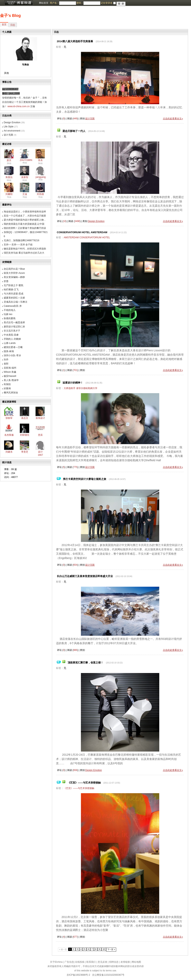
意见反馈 (102, 962)
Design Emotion (12, 122)
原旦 (9, 160)
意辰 (40, 435)
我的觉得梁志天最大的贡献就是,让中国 (24, 224)
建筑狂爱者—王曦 (13, 347)
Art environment (12, 131)
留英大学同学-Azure (14, 273)
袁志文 (25, 418)
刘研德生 (25, 435)
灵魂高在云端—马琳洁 (15, 302)
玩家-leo (8, 314)
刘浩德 (40, 194)
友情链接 (125, 962)
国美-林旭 (9, 351)
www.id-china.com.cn (19, 106)
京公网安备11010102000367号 (108, 975)
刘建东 (9, 452)
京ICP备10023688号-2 (78, 975)
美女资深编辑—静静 (14, 277)
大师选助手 (70, 388)
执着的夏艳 (10, 318)
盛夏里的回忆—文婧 (14, 298)
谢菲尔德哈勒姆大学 (87, 388)
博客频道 (19, 3)
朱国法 (9, 177)
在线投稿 (80, 962)
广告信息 (69, 962)
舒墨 (6, 281)
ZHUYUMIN (26, 160)
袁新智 (25, 177)
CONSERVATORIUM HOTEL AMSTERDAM (82, 232)
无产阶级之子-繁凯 (14, 285)
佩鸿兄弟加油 (11, 393)
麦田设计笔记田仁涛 (14, 327)
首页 (4, 25)
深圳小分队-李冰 (12, 355)
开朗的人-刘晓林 (12, 339)
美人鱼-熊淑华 (11, 380)
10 (104, 949)
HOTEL (106, 237)
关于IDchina (56, 962)
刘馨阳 (9, 194)
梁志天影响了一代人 (74, 131)
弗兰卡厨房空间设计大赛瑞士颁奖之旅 (85, 479)
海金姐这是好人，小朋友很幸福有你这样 (25, 212)
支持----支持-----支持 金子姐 (18, 245)
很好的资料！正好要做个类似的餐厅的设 (25, 228)
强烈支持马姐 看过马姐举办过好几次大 (24, 253)
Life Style (9, 127)
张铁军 (9, 418)
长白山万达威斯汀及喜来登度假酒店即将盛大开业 (85, 576)
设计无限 (8, 135)
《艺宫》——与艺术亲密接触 (84, 783)
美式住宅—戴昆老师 (14, 322)
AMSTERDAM (71, 237)
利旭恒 (7, 384)
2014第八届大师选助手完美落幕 (75, 41)
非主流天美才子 (12, 331)
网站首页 (44, 3)
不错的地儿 (10, 310)
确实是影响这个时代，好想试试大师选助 (25, 249)
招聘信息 (114, 962)
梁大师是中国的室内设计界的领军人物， (25, 220)
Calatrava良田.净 (13, 306)
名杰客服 (9, 435)
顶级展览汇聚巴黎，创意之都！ (85, 663)
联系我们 (91, 962)
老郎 (6, 364)
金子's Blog (10, 16)
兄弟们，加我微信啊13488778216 (21, 240)
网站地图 (136, 962)
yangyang (41, 177)
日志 (13, 25)
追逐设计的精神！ (73, 383)
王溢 (25, 194)
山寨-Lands (10, 343)
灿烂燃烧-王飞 (11, 290)
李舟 (40, 160)
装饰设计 (40, 418)
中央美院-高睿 (11, 335)
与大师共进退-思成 (14, 294)
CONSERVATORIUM (90, 237)
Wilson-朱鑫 (10, 372)
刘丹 (6, 360)
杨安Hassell (10, 376)
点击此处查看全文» (173, 119)
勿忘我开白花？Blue (14, 269)
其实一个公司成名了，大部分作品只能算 (25, 216)
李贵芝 (25, 452)
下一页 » (111, 949)
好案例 (7, 388)
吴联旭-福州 (10, 368)
